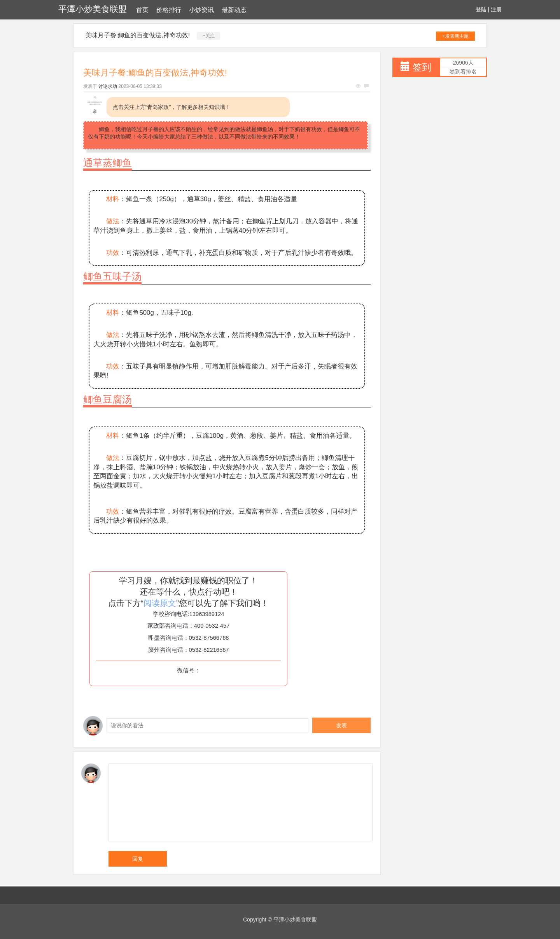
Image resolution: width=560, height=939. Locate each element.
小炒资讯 (201, 10)
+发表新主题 (456, 36)
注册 (496, 9)
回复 (138, 859)
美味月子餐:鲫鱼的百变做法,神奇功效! (137, 35)
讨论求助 (108, 86)
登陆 (481, 9)
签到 (422, 67)
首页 (142, 10)
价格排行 (169, 10)
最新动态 (234, 10)
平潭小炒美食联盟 (93, 9)
